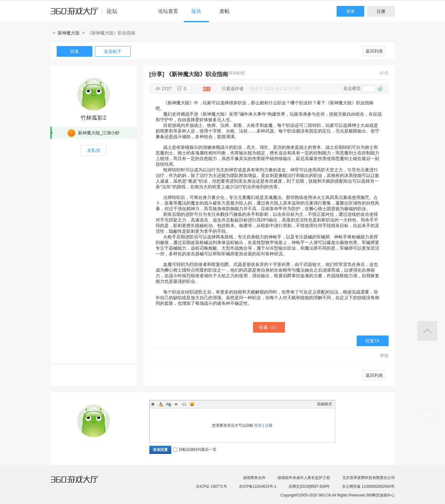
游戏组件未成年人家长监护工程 (304, 478)
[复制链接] (237, 73)
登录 (350, 11)
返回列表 (374, 51)
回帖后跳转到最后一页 (195, 449)
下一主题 (387, 73)
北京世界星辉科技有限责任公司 (369, 478)
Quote (176, 404)
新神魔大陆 (69, 33)
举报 (384, 356)
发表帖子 (113, 51)
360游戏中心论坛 (87, 14)
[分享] (157, 74)
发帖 (225, 11)
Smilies (192, 404)
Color (161, 404)
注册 (381, 11)
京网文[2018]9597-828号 (309, 486)
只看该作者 (233, 89)
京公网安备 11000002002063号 (368, 486)
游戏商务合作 (254, 478)
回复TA (373, 341)
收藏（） (269, 327)
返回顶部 (427, 331)
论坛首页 (168, 11)
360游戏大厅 (81, 483)
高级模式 (324, 404)
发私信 (94, 150)
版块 (196, 11)
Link (168, 404)
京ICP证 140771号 (211, 486)
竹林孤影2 (93, 118)
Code (184, 404)
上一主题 (381, 73)
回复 (75, 51)
